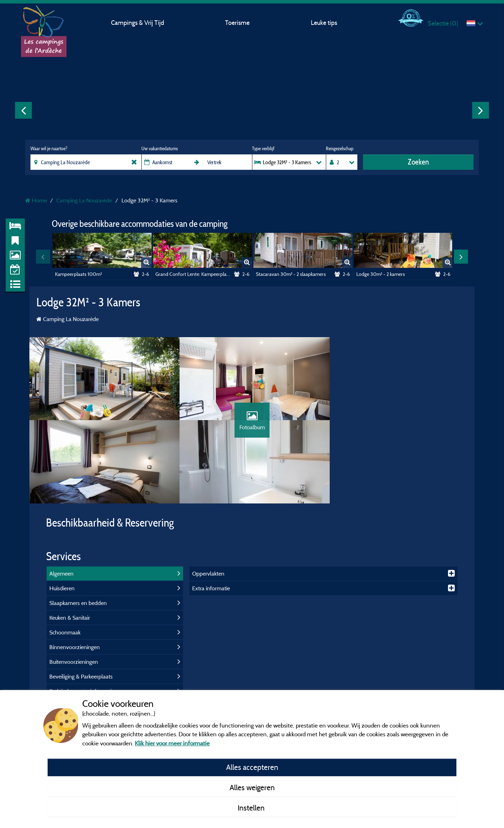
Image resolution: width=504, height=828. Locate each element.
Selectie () (443, 23)
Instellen (252, 808)
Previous (23, 110)
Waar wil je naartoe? (49, 148)
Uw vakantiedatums (160, 148)
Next (481, 110)
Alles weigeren (252, 787)
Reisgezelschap (340, 148)
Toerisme (237, 23)
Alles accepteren (252, 767)
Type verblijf (263, 148)
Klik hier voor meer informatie (172, 743)
